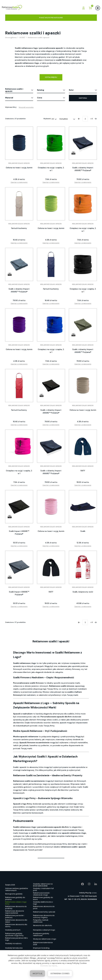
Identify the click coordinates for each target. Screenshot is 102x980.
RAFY (83, 471)
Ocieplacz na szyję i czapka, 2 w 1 (51, 169)
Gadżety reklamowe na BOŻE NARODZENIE (43, 885)
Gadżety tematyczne (14, 948)
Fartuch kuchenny (19, 228)
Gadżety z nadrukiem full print (43, 889)
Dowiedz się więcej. (49, 966)
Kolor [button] (71, 90)
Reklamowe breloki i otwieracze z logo (41, 894)
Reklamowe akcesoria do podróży (16, 907)
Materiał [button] (9, 98)
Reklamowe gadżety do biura (43, 898)
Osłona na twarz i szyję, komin (19, 168)
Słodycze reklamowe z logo (45, 939)
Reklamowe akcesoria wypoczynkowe (15, 912)
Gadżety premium (13, 930)
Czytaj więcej (51, 77)
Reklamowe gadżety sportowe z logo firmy (14, 934)
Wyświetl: (47, 119)
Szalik (83, 531)
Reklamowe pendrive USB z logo (16, 939)
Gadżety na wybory (13, 943)
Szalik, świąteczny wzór (83, 592)
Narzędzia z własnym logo (44, 930)
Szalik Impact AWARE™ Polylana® (19, 533)
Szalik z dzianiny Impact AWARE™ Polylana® (83, 169)
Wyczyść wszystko (26, 107)
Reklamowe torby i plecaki (44, 912)
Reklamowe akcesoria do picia (44, 907)
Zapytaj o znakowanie (19, 182)
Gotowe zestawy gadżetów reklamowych (17, 889)
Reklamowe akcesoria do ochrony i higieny (44, 916)
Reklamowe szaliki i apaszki (19, 163)
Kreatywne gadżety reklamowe (41, 934)
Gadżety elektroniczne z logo (43, 903)
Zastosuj (83, 98)
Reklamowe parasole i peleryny (15, 916)
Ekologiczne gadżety (14, 894)
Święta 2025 (10, 885)
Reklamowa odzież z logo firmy (16, 903)
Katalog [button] (41, 90)
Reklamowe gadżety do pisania (15, 898)
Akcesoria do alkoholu (42, 925)
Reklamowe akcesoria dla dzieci (16, 921)
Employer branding (41, 948)
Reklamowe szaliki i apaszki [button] (14, 90)
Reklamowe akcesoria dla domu (16, 925)
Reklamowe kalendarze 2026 (43, 944)
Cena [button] (40, 98)
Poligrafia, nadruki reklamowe (41, 921)
